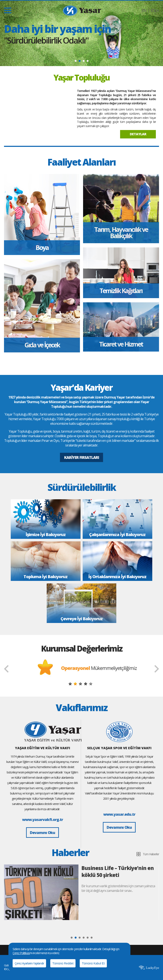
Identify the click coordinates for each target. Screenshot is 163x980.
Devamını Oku (42, 833)
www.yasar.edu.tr (119, 814)
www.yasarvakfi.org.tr (42, 819)
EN (144, 10)
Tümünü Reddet (63, 963)
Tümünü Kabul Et (93, 963)
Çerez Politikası (21, 953)
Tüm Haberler (151, 854)
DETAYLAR (138, 134)
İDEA (155, 10)
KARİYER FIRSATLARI (82, 457)
